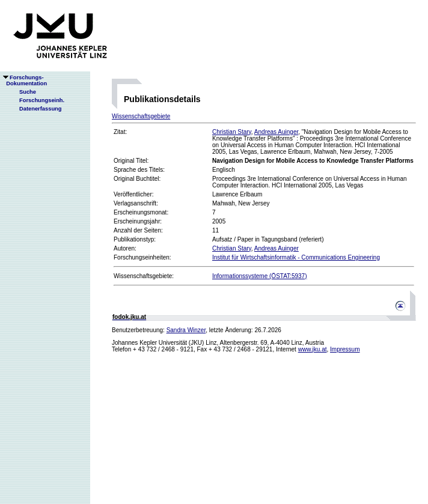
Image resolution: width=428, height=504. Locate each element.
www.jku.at (313, 349)
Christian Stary (232, 132)
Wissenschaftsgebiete (141, 116)
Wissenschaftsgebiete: (144, 276)
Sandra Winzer (186, 330)
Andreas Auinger (276, 132)
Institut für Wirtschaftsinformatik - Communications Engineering (296, 257)
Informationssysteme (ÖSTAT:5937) (259, 276)
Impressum (345, 349)
